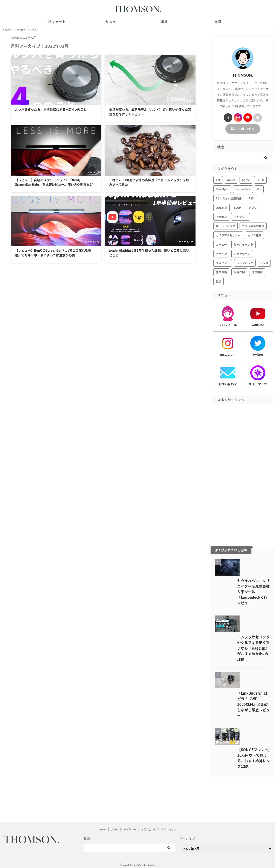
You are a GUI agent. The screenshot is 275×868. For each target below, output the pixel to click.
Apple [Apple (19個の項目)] (246, 179)
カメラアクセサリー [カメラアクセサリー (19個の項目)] (228, 235)
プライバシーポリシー (124, 826)
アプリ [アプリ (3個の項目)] (253, 207)
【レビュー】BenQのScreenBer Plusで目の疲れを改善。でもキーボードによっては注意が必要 (56, 259)
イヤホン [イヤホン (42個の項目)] (221, 216)
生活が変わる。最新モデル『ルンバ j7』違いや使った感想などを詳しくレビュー (150, 111)
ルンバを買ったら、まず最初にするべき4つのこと (55, 111)
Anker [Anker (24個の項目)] (231, 179)
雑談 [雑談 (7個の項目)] (218, 281)
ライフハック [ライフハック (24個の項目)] (245, 262)
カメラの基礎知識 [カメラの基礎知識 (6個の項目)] (253, 225)
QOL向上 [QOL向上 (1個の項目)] (222, 207)
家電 (218, 22)
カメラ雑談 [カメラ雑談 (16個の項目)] (254, 235)
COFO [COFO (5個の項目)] (260, 179)
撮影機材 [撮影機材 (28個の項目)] (257, 271)
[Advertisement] (243, 469)
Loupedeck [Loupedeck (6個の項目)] (243, 188)
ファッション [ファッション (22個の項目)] (242, 253)
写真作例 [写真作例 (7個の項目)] (239, 271)
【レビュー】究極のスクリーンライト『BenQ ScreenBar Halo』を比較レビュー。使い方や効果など (55, 184)
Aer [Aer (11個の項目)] (218, 179)
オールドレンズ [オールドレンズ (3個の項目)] (225, 225)
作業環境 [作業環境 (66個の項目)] (221, 271)
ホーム (102, 826)
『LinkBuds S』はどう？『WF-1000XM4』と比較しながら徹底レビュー (242, 737)
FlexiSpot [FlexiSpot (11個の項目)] (222, 188)
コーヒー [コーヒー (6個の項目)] (221, 244)
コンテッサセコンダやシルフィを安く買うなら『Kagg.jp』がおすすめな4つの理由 (243, 671)
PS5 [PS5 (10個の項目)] (251, 198)
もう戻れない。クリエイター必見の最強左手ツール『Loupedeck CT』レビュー (242, 605)
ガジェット (57, 22)
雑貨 (164, 22)
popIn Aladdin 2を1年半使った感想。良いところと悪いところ (148, 257)
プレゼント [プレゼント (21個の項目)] (223, 262)
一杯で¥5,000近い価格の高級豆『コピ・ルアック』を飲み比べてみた (148, 182)
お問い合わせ (149, 826)
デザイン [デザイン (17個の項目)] (221, 253)
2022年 (25, 37)
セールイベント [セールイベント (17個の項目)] (244, 244)
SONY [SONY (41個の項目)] (238, 207)
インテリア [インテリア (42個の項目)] (241, 216)
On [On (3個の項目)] (259, 188)
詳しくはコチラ (243, 129)
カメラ (111, 22)
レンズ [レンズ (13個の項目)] (264, 262)
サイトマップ (169, 826)
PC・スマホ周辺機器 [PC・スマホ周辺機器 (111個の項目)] (229, 198)
